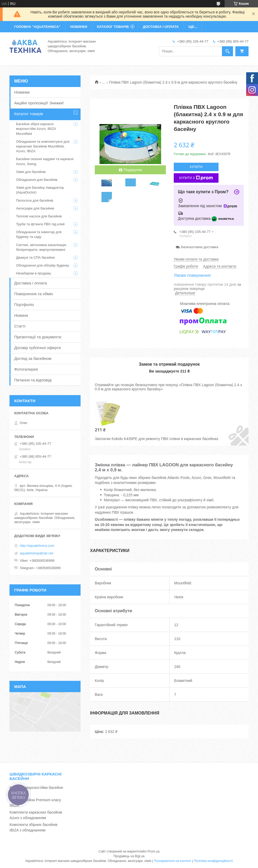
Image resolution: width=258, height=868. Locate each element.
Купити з (196, 178)
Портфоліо (24, 305)
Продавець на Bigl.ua (129, 856)
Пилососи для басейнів (35, 200)
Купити (196, 167)
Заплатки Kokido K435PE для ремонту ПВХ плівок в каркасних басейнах (157, 439)
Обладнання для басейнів (37, 180)
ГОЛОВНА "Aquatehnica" (37, 27)
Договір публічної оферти (38, 348)
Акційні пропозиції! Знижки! (39, 103)
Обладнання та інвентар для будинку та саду (39, 234)
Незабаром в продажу (34, 273)
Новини (21, 315)
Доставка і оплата (31, 283)
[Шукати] (227, 51)
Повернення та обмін (34, 294)
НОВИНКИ (79, 27)
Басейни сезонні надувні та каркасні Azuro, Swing (45, 161)
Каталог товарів (29, 114)
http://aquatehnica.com (37, 546)
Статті (20, 326)
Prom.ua (154, 851)
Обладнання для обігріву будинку (43, 265)
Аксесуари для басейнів (35, 208)
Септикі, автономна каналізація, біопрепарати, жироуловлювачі (41, 247)
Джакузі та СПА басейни (35, 257)
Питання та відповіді (33, 380)
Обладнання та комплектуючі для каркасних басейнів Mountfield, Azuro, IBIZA (43, 146)
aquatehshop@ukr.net (36, 553)
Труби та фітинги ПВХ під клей (40, 224)
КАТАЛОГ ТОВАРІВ (113, 27)
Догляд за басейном (33, 358)
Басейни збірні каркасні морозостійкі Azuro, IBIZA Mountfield (36, 129)
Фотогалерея (26, 369)
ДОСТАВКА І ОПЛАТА (161, 27)
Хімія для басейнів (31, 172)
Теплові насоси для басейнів (39, 216)
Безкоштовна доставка (200, 247)
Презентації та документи (38, 337)
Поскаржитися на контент (172, 861)
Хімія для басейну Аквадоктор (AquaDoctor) (40, 190)
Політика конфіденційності (213, 861)
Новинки (22, 92)
